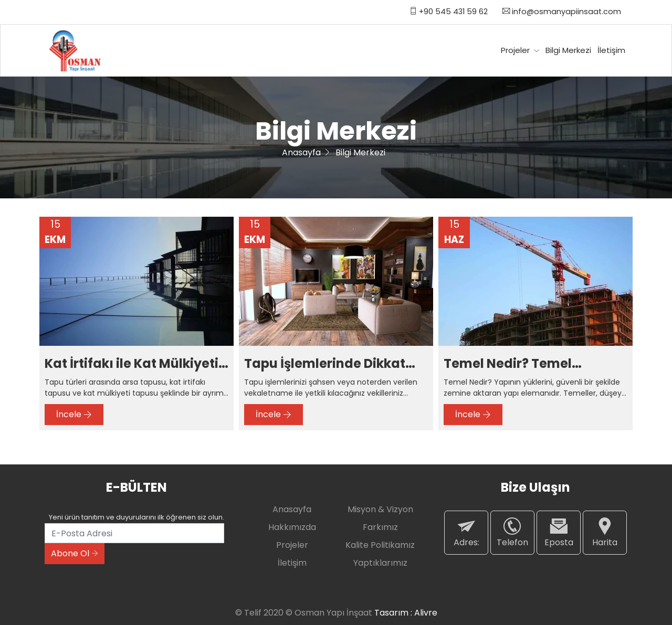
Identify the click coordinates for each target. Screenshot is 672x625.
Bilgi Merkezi (568, 50)
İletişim (611, 50)
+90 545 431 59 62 (449, 12)
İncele (74, 414)
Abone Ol (75, 553)
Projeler (520, 50)
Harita (605, 532)
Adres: (466, 532)
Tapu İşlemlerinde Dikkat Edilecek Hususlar (325, 364)
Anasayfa (301, 152)
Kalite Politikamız (380, 545)
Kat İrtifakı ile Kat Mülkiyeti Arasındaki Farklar (132, 364)
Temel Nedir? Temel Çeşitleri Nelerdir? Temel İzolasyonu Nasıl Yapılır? (534, 364)
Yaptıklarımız (380, 563)
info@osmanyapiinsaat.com (562, 12)
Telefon (512, 532)
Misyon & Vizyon (380, 509)
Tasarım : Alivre (406, 613)
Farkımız (380, 527)
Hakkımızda (292, 527)
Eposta (559, 532)
